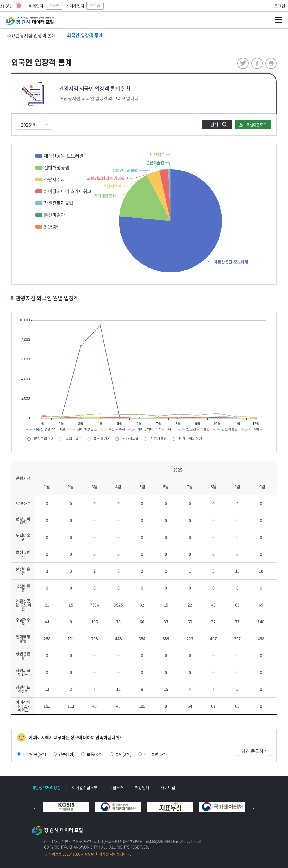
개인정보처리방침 (46, 787)
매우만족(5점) (32, 754)
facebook (257, 63)
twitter (243, 63)
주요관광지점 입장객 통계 (31, 35)
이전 (35, 808)
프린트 (271, 63)
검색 (214, 124)
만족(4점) (64, 754)
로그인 (280, 6)
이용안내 (142, 787)
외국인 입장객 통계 (85, 35)
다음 (253, 808)
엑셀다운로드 (256, 125)
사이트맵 (168, 787)
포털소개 (116, 787)
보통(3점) (92, 754)
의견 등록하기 (255, 751)
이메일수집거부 (85, 787)
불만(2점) (121, 754)
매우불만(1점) (153, 754)
